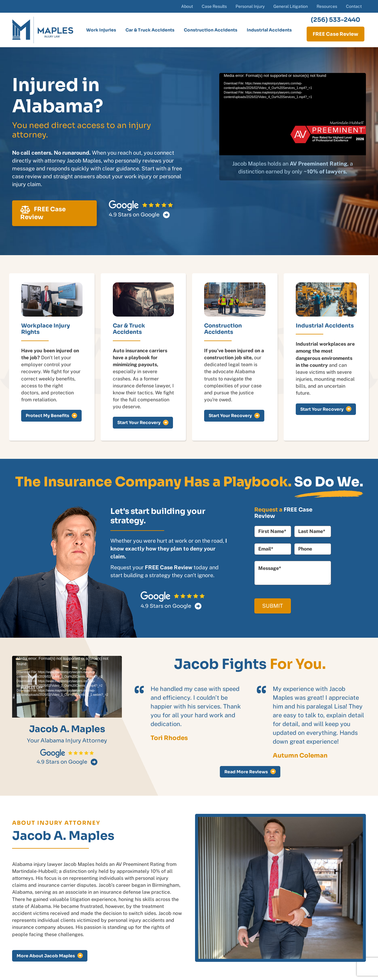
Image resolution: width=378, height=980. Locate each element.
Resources (327, 6)
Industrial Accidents (269, 30)
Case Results (214, 6)
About (187, 6)
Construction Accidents (211, 30)
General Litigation (291, 6)
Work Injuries (101, 30)
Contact (354, 6)
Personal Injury (250, 6)
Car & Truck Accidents (150, 30)
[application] (293, 114)
